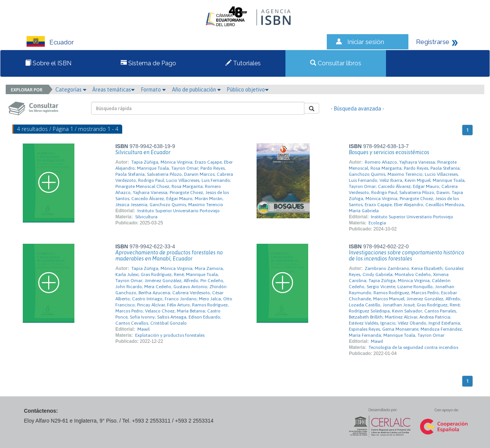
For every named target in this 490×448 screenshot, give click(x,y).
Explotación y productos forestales (170, 335)
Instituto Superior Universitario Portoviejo (179, 211)
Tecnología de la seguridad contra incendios (413, 347)
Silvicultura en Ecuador (143, 152)
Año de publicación (196, 90)
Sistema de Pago (148, 63)
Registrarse (433, 42)
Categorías (71, 90)
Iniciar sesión (366, 42)
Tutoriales (243, 63)
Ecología (377, 223)
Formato (153, 90)
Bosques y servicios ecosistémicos (389, 152)
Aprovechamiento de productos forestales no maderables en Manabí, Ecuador (169, 256)
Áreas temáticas (113, 90)
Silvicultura (146, 217)
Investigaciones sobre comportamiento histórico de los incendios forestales (406, 256)
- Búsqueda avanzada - (357, 109)
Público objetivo (248, 90)
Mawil (143, 329)
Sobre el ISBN (48, 63)
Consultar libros (336, 63)
